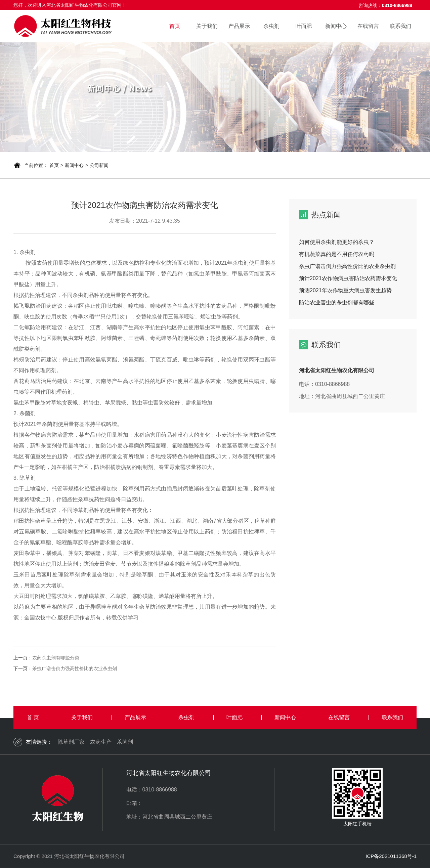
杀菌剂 (125, 742)
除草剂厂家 (71, 742)
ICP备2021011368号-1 (391, 856)
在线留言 (368, 26)
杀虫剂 (271, 26)
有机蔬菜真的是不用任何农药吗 (337, 254)
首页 (175, 26)
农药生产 (101, 742)
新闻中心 (336, 26)
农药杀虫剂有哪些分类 (56, 658)
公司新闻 (99, 165)
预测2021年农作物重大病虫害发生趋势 (345, 290)
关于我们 (207, 26)
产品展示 (239, 26)
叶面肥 (304, 26)
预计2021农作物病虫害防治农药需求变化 (348, 278)
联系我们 (400, 26)
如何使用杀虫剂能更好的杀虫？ (337, 242)
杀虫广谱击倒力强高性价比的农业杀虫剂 (75, 668)
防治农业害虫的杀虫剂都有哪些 (337, 302)
